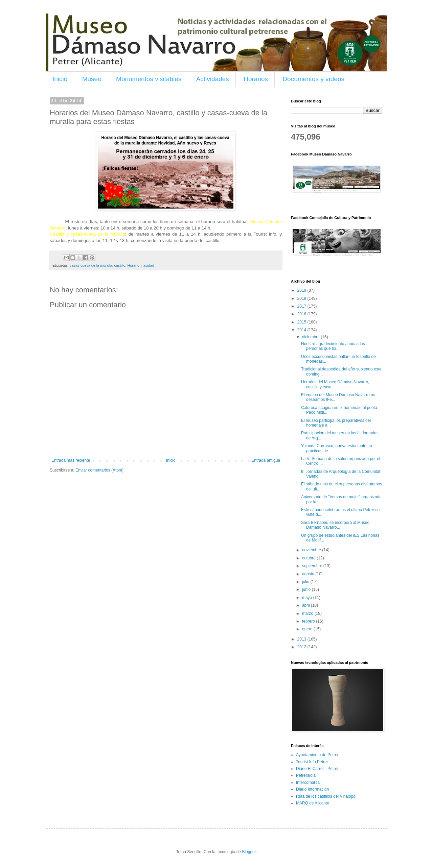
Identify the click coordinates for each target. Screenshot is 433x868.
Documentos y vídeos (313, 79)
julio (306, 582)
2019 (302, 290)
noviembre (312, 550)
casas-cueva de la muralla (91, 265)
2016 (302, 314)
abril (306, 605)
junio (307, 589)
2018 (302, 298)
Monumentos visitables (149, 79)
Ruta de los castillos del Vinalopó (326, 796)
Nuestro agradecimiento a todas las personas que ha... (333, 346)
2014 (302, 330)
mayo (308, 598)
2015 (302, 322)
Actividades (213, 79)
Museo (92, 79)
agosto (309, 574)
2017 (302, 306)
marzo (308, 613)
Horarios (256, 79)
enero (308, 629)
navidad (148, 265)
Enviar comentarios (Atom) (99, 470)
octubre (309, 558)
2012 (302, 647)
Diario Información (312, 789)
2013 (302, 639)
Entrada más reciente (71, 460)
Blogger (249, 852)
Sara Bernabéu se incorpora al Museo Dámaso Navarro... (335, 525)
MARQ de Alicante (313, 803)
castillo (120, 265)
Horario (133, 265)
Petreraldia (306, 775)
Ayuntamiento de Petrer (317, 755)
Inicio (60, 79)
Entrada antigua (266, 460)
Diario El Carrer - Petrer (317, 769)
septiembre (313, 566)
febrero (309, 621)
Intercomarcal (308, 782)
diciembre (311, 337)
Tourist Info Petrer (312, 762)
